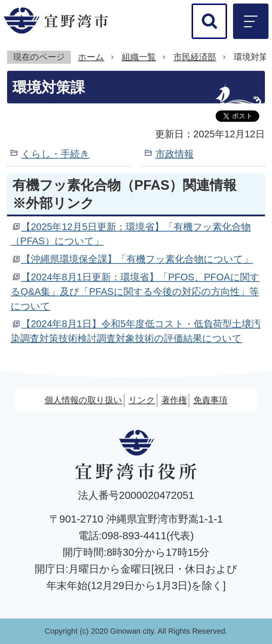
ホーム (91, 57)
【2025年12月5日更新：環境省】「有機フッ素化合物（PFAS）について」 (131, 234)
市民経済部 (195, 57)
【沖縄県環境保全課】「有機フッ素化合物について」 (137, 259)
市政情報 (175, 154)
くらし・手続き (55, 154)
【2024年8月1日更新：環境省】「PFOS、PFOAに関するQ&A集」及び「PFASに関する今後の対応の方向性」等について (135, 292)
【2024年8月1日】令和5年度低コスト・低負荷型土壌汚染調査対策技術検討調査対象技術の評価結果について (136, 331)
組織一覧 (139, 57)
